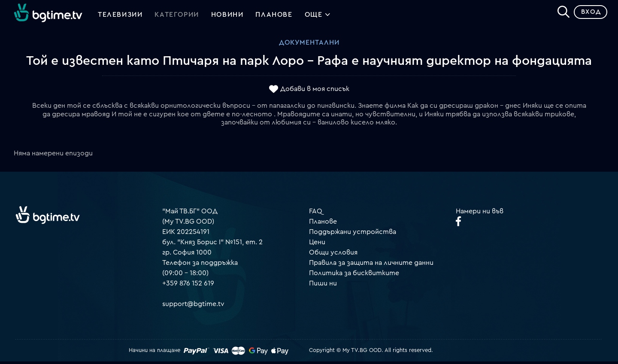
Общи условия (333, 255)
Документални (309, 45)
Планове (323, 224)
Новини (227, 16)
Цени (317, 245)
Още (318, 17)
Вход (588, 15)
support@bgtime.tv (193, 306)
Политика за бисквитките (354, 276)
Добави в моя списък (315, 91)
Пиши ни (323, 286)
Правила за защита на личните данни (371, 265)
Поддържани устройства (353, 234)
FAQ (316, 214)
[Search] (560, 13)
